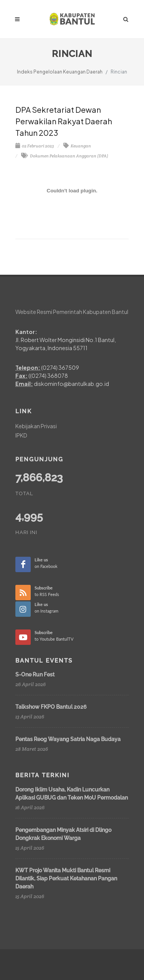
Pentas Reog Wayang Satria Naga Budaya (68, 739)
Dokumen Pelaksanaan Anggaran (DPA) (65, 156)
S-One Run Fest (35, 674)
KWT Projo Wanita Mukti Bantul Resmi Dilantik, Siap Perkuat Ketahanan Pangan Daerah (66, 878)
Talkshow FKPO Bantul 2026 (51, 707)
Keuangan (77, 146)
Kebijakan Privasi (36, 426)
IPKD (21, 435)
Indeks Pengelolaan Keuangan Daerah (60, 72)
